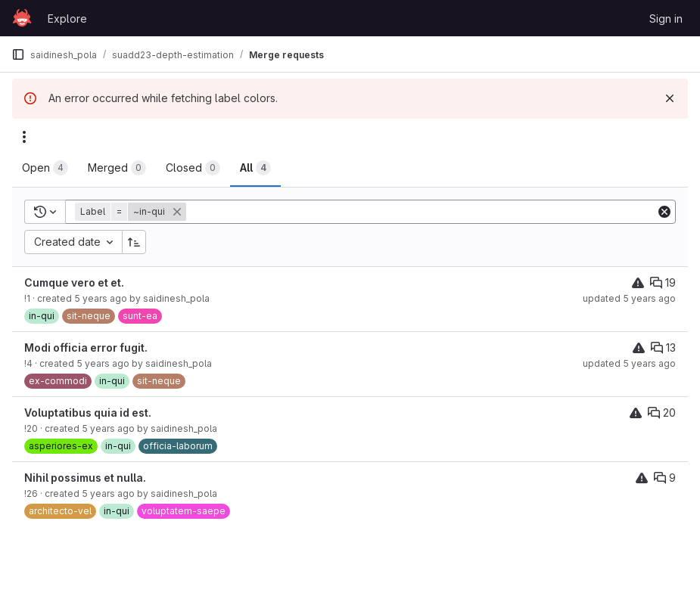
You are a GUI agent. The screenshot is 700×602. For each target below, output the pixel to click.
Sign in (666, 19)
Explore (67, 19)
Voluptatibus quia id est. (88, 413)
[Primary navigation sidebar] (18, 54)
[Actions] (24, 137)
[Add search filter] (422, 212)
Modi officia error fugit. (86, 348)
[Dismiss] (670, 98)
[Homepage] (22, 18)
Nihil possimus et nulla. (85, 478)
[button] (132, 212)
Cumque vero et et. (74, 282)
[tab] (45, 168)
